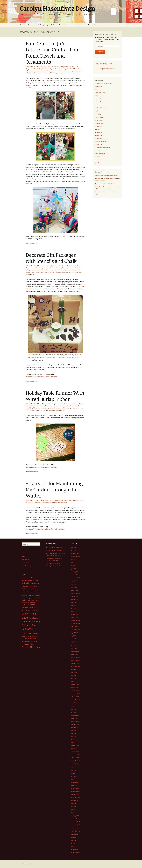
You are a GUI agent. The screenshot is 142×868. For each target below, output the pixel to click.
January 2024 (74, 575)
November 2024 (75, 557)
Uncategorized (99, 160)
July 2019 (73, 706)
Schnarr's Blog (66, 272)
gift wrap (69, 268)
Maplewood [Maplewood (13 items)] (25, 602)
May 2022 (73, 605)
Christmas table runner (51, 406)
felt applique (37, 408)
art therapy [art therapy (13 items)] (25, 591)
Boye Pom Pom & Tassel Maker (73, 69)
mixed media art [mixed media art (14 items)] (32, 610)
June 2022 (74, 602)
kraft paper (47, 270)
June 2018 (74, 733)
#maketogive (59, 69)
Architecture (98, 87)
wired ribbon (61, 410)
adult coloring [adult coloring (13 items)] (30, 589)
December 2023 (75, 578)
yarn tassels (77, 73)
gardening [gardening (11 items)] (33, 598)
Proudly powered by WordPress (29, 864)
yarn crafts (60, 73)
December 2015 (75, 822)
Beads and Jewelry (100, 93)
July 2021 (73, 636)
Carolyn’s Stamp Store (103, 64)
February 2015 (75, 849)
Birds (96, 96)
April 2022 (73, 608)
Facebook (29, 184)
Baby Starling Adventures (111, 176)
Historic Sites (99, 120)
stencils (28, 274)
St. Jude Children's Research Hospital (45, 73)
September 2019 (76, 700)
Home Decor (67, 404)
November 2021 (75, 624)
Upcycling (62, 266)
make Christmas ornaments (49, 71)
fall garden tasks (57, 500)
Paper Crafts (54, 266)
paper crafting (35, 272)
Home (22, 25)
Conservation (99, 102)
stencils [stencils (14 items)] (24, 644)
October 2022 (75, 596)
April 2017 (73, 776)
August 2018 (74, 727)
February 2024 (75, 572)
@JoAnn (39, 69)
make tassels (30, 73)
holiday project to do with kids (35, 270)
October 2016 (75, 794)
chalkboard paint (31, 268)
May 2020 (73, 675)
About (29, 25)
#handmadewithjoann (48, 69)
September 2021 (76, 630)
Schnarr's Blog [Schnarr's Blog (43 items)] (29, 625)
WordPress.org (26, 566)
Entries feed (25, 560)
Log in (23, 557)
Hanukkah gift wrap (78, 268)
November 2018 (75, 721)
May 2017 (73, 773)
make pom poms (78, 71)
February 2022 (75, 614)
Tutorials (74, 404)
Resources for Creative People (80, 25)
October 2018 (75, 724)
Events (44, 67)
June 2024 (74, 563)
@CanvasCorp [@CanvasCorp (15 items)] (34, 586)
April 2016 (73, 810)
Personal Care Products (102, 141)
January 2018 (74, 749)
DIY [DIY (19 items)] (34, 595)
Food (96, 111)
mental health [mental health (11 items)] (25, 607)
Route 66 (97, 151)
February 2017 (75, 782)
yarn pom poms (68, 73)
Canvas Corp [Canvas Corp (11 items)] (30, 591)
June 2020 (74, 672)
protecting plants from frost (71, 500)
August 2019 (74, 703)
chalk (78, 266)
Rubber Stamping (100, 154)
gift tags (64, 268)
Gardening (45, 500)
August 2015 (74, 834)
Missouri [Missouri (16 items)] (31, 607)
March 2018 (74, 743)
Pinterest (79, 181)
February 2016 (75, 816)
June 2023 (74, 584)
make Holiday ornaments (65, 71)
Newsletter (63, 25)
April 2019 (73, 712)
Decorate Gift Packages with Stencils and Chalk (41, 377)
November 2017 (75, 755)
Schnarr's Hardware (76, 272)
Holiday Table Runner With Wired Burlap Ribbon (42, 467)
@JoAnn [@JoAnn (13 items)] (24, 589)
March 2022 (74, 611)
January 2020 (74, 688)
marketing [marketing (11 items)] (30, 602)
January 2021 (74, 654)
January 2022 (74, 618)
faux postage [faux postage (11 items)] (28, 598)
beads (82, 404)
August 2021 (74, 633)
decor (60, 406)
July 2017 (73, 767)
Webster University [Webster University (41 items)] (31, 647)
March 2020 (74, 682)
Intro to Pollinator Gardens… (55, 550)
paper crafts (43, 272)
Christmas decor (39, 406)
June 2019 (74, 709)
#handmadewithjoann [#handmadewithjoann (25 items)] (30, 580)
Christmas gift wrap (42, 268)
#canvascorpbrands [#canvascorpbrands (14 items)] (27, 578)
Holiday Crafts (64, 67)
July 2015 (73, 837)
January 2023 (74, 590)
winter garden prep (47, 503)
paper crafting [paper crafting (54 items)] (29, 614)
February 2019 (75, 715)
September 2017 (76, 761)
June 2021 (74, 639)
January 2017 (74, 785)
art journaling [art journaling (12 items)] (37, 589)
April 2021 (73, 645)
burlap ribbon (30, 406)
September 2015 (76, 831)
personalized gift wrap (54, 272)
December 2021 (75, 621)
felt (31, 408)
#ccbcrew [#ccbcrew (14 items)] (35, 578)
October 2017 (75, 758)
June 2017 (74, 770)
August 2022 (74, 599)
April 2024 (73, 569)
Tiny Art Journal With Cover (54, 547)
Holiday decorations (55, 408)
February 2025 (75, 553)
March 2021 (74, 648)
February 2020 (75, 685)
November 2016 (75, 791)
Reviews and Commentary (102, 148)
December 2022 (75, 593)
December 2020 (75, 657)
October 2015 (75, 828)
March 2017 (74, 779)
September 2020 (76, 666)
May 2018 (73, 736)
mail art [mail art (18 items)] (37, 600)
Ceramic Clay (98, 99)
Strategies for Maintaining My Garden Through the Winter (54, 490)
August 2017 (74, 764)
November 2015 (75, 825)
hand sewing (45, 408)
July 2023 (73, 581)
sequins (49, 410)
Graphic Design (99, 117)
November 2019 (75, 694)
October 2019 (75, 697)
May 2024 (73, 566)
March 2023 (74, 587)
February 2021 (75, 651)
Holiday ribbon (66, 408)
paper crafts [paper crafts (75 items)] (29, 618)
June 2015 (74, 840)
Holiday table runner (77, 408)
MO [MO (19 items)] (37, 610)
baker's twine (72, 266)
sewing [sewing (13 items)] (23, 636)
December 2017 (75, 752)
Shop (95, 25)
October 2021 (75, 627)
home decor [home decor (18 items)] (31, 600)
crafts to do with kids (54, 268)
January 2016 (74, 819)
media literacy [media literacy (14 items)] (36, 604)
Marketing (71, 67)
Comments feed (26, 563)
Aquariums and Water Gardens (104, 84)
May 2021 (73, 642)
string (33, 274)
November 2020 (75, 660)
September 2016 (76, 797)
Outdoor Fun (98, 135)
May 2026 (73, 547)
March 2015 (74, 846)
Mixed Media (98, 132)
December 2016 (75, 788)
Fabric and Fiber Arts (53, 67)
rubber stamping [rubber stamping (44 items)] (32, 622)
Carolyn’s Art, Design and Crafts (45, 25)
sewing (54, 410)
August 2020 (74, 669)
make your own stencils (58, 270)
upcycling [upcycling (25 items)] (29, 644)
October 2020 (75, 663)
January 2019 (74, 718)
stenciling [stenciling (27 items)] (33, 641)
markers (68, 270)
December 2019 (75, 691)
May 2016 (73, 807)
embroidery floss (68, 406)
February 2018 (75, 746)
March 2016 (74, 813)
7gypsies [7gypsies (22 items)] (26, 586)
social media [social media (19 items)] (30, 636)
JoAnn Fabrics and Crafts (33, 71)
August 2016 (74, 801)
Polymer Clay (99, 145)
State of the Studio (109, 184)
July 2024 (73, 560)
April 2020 (73, 679)
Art (96, 90)
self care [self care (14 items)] (36, 634)
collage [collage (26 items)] (30, 595)
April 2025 (73, 550)
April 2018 (73, 740)
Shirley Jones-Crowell (101, 187)
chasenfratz (98, 179)
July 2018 (73, 730)
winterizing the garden (60, 503)
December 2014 (75, 852)
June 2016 (74, 804)
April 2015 (73, 843)
